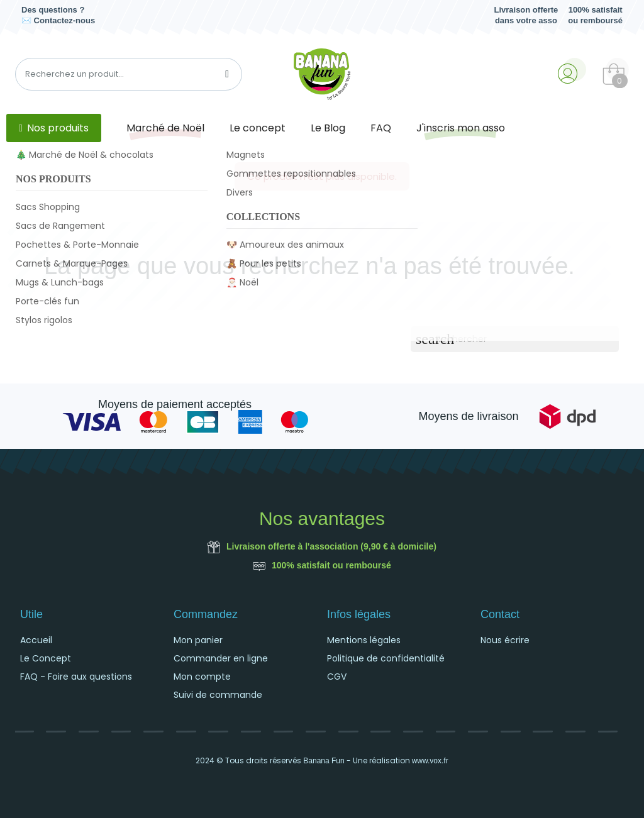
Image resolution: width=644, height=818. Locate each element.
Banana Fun (324, 761)
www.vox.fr (430, 761)
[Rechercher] (515, 339)
